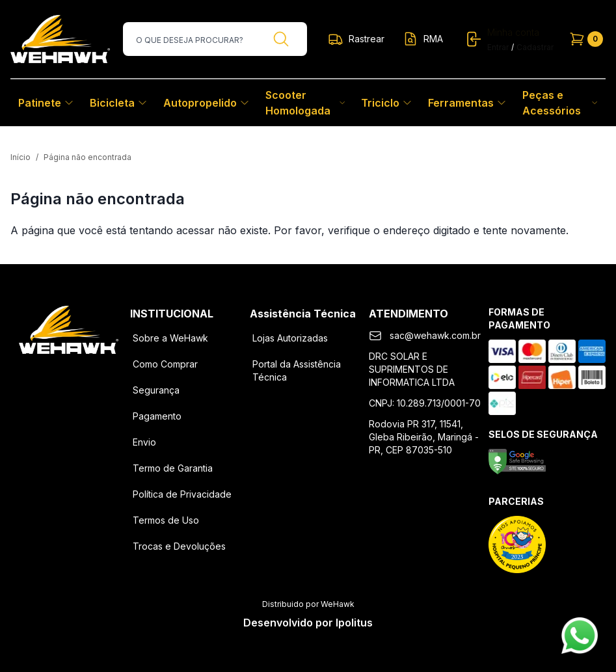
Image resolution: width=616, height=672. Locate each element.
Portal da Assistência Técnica (297, 370)
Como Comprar (165, 364)
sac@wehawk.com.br (435, 335)
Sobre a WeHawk (170, 338)
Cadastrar (535, 47)
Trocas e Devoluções (179, 546)
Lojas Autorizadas (290, 338)
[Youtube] (103, 375)
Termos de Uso (166, 520)
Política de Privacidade (182, 494)
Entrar (498, 47)
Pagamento (157, 416)
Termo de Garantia (173, 468)
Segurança (156, 390)
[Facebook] (35, 375)
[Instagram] (69, 375)
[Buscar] (281, 39)
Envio (144, 442)
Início (20, 157)
